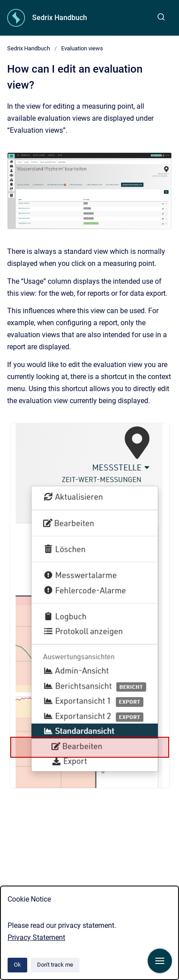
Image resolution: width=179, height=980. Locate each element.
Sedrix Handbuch (60, 18)
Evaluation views (82, 48)
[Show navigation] (160, 961)
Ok (17, 965)
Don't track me (55, 965)
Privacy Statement (36, 937)
